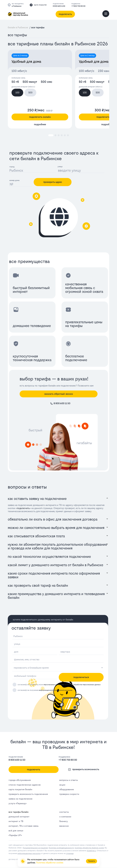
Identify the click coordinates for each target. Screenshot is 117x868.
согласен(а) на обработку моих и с (59, 685)
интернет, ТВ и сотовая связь (24, 826)
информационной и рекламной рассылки (55, 690)
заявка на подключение (20, 799)
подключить (23, 508)
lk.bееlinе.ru (91, 851)
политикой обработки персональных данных (82, 685)
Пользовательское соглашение (35, 848)
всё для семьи (16, 831)
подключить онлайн (40, 117)
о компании (65, 817)
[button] (51, 135)
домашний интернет (19, 817)
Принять (92, 861)
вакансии (64, 826)
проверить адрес (53, 182)
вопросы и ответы (69, 780)
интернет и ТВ (16, 821)
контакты (64, 812)
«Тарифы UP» (15, 835)
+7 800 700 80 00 (78, 6)
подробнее (40, 124)
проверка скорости (69, 794)
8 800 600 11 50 (59, 6)
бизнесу (64, 821)
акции (62, 785)
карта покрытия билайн (20, 789)
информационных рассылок (29, 853)
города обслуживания (20, 780)
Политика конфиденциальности (61, 848)
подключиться (81, 677)
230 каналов (107, 71)
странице (70, 853)
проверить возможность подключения (28, 794)
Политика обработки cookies (50, 863)
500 (30, 93)
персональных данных (52, 685)
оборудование (67, 789)
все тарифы (17, 35)
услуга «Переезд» (17, 803)
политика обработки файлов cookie (89, 848)
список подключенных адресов (25, 785)
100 (17, 93)
